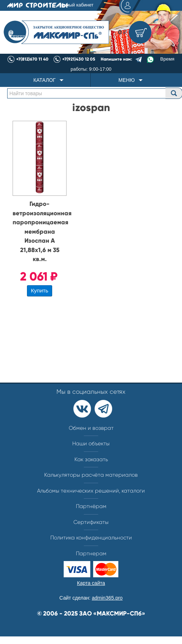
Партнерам (91, 553)
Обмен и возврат (91, 428)
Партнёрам (91, 506)
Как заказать (91, 459)
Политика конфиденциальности (91, 538)
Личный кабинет (98, 5)
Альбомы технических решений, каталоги (91, 491)
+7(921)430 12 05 (79, 59)
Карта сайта (91, 583)
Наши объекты (91, 444)
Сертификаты (91, 522)
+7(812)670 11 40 (32, 59)
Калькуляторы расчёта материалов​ (91, 475)
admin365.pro (107, 598)
